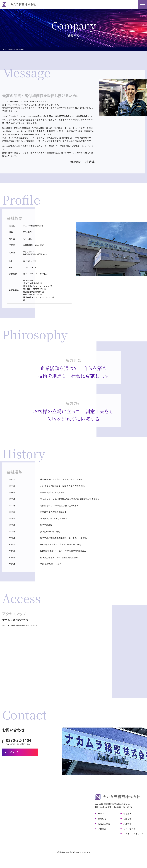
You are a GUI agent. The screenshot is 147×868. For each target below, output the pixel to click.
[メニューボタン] (143, 4)
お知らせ (109, 4)
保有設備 (85, 4)
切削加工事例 (72, 4)
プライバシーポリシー (134, 834)
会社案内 (97, 4)
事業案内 (58, 4)
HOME (47, 4)
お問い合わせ (135, 4)
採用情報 (121, 4)
